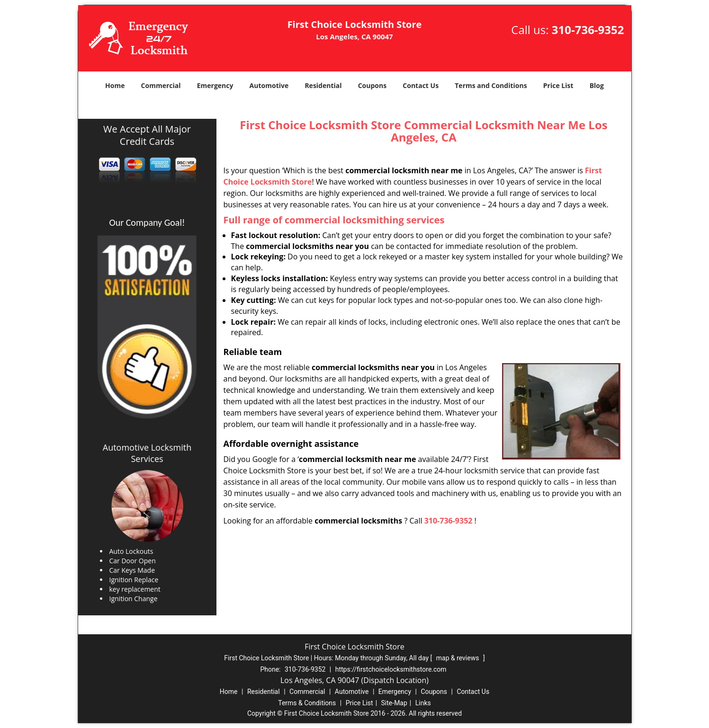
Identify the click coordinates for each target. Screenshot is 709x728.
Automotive (269, 85)
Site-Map (394, 703)
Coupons (372, 85)
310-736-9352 (588, 30)
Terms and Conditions (491, 85)
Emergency (215, 85)
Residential (323, 85)
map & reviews (458, 658)
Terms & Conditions (307, 703)
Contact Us (421, 85)
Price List (558, 85)
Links (423, 703)
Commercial (161, 85)
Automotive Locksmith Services (147, 453)
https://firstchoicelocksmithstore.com (391, 669)
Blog (597, 85)
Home (115, 85)
